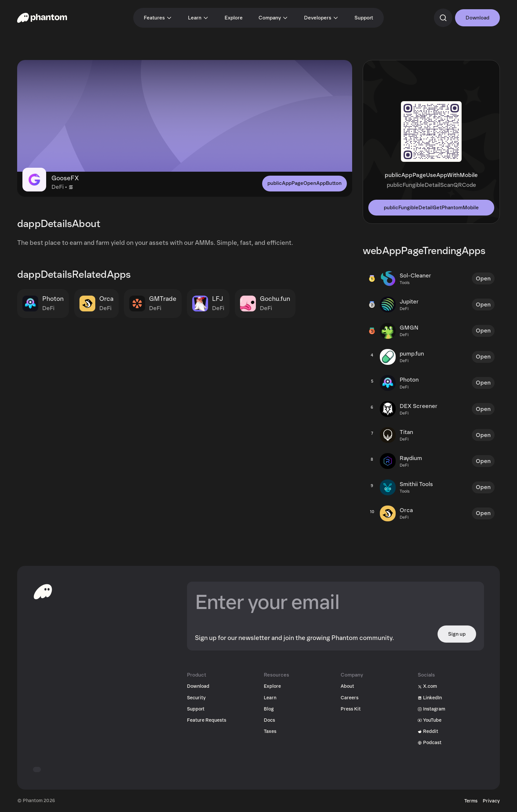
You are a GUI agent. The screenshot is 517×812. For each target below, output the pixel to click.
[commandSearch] (443, 18)
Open (483, 279)
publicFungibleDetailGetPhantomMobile (431, 208)
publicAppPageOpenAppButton (304, 183)
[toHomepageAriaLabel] (43, 592)
